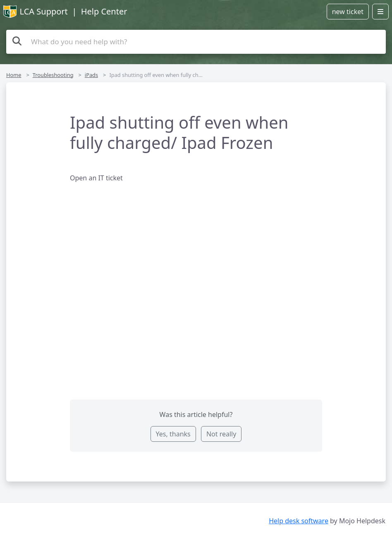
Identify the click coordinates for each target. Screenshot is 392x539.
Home (14, 75)
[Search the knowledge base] (196, 42)
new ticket (348, 12)
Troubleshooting (53, 75)
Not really (221, 434)
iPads (91, 75)
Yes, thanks (173, 434)
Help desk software (299, 521)
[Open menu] (380, 12)
